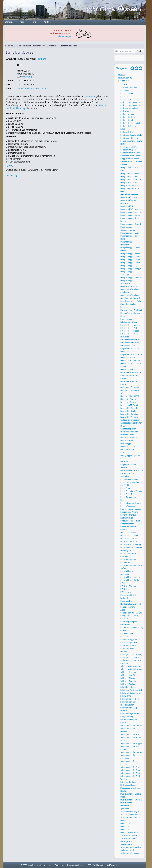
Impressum (48, 865)
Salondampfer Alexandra (131, 666)
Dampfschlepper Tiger (130, 266)
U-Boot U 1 (125, 821)
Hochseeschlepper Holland (132, 470)
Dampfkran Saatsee (129, 194)
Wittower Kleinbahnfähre (131, 847)
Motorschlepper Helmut (130, 577)
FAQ (90, 865)
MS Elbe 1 (124, 583)
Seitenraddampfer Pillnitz (131, 767)
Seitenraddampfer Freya (130, 735)
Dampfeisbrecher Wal (129, 182)
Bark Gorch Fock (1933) (130, 102)
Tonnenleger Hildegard (130, 812)
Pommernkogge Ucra (129, 640)
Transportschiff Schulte (130, 818)
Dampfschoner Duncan (130, 286)
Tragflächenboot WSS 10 (130, 815)
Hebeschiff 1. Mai (128, 447)
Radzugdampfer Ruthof (130, 643)
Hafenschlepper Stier (129, 432)
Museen (26, 46)
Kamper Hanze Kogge (129, 479)
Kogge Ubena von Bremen (131, 503)
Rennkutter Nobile (128, 645)
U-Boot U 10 (125, 824)
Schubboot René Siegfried (131, 690)
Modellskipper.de (14, 46)
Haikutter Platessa (128, 441)
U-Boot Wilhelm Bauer (130, 832)
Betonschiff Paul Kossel (130, 153)
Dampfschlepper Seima (130, 260)
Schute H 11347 (127, 696)
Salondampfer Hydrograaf (131, 669)
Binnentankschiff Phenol (130, 156)
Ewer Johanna (126, 319)
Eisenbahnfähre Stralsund (131, 310)
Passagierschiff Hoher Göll (131, 613)
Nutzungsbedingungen (77, 865)
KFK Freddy (125, 485)
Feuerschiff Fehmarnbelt (131, 361)
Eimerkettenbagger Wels (131, 301)
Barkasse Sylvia (127, 132)
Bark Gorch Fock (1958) (130, 105)
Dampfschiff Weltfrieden (130, 209)
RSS (118, 865)
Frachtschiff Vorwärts (129, 417)
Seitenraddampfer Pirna (130, 770)
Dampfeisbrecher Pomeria (131, 177)
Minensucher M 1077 (129, 536)
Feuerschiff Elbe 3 (128, 358)
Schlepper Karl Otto (128, 675)
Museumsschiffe (38, 46)
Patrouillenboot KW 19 (130, 616)
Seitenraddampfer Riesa (130, 773)
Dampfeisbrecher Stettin (131, 179)
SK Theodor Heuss (128, 785)
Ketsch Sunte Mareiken (130, 482)
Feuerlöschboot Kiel (129, 328)
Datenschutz (60, 865)
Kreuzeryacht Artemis (129, 512)
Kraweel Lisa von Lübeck (130, 509)
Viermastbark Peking (129, 838)
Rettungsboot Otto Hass (130, 657)
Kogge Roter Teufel (128, 494)
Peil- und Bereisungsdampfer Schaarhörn (129, 622)
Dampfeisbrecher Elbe (130, 174)
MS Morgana (126, 592)
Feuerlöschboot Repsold (130, 331)
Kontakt (47, 22)
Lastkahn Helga (127, 518)
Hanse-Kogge (126, 444)
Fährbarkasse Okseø (129, 322)
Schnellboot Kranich (129, 687)
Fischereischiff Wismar (130, 387)
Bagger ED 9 (125, 96)
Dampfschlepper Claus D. (131, 224)
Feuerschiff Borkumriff (130, 343)
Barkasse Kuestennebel (130, 123)
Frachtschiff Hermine (129, 414)
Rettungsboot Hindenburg (131, 654)
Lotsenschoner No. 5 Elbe (131, 524)
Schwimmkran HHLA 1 (130, 699)
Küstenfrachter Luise (129, 515)
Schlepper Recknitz (128, 681)
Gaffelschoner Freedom (130, 420)
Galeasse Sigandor (128, 429)
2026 (25, 865)
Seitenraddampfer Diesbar (131, 726)
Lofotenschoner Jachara (130, 521)
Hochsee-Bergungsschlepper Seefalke (128, 464)
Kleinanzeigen (65, 36)
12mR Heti (125, 85)
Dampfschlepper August (130, 215)
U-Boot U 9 (125, 827)
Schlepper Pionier (128, 678)
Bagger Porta (126, 99)
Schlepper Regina (128, 684)
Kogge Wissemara (128, 506)
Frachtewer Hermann (129, 402)
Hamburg (41, 59)
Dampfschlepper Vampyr (131, 269)
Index (22, 22)
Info (34, 22)
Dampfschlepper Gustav (130, 233)
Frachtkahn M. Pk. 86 (129, 405)
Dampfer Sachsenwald (130, 185)
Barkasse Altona (127, 114)
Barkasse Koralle (127, 120)
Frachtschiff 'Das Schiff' (130, 408)
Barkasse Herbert (128, 117)
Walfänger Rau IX (127, 841)
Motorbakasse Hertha (129, 542)
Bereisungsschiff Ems (129, 138)
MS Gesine (125, 589)
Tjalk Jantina (125, 809)
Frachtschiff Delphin (129, 411)
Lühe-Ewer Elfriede (128, 533)
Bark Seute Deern (128, 111)
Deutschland (52, 46)
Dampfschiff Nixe (128, 206)
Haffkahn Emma (127, 435)
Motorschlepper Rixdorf (130, 580)
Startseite (9, 22)
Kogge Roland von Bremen (131, 491)
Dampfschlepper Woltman (131, 277)
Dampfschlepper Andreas (131, 212)
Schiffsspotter (99, 865)
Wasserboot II (126, 844)
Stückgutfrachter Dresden (131, 800)
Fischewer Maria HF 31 (130, 396)
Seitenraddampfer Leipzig (131, 752)
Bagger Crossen (127, 93)
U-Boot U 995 (126, 829)
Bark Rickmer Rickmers (130, 108)
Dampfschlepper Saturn (130, 257)
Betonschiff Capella (128, 150)
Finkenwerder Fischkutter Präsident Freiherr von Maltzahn (131, 375)
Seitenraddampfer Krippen (131, 743)
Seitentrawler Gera (128, 782)
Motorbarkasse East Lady (131, 545)
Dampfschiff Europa (129, 197)
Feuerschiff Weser (128, 369)
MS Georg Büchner (128, 586)
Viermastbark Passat (129, 835)
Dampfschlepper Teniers (131, 263)
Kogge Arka (125, 488)
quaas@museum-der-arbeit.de (32, 88)
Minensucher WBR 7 (129, 539)
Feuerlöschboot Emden (130, 325)
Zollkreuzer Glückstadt (130, 853)
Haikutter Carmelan (129, 438)
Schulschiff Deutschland (130, 693)
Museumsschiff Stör (129, 595)
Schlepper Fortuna (128, 672)
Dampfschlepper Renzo (130, 254)
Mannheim (90, 96)
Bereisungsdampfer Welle (131, 135)
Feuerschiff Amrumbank (130, 340)
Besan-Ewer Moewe (129, 147)
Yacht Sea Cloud (127, 850)
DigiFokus (111, 865)
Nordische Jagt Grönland (131, 604)
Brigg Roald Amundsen (130, 159)
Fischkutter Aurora (128, 399)
